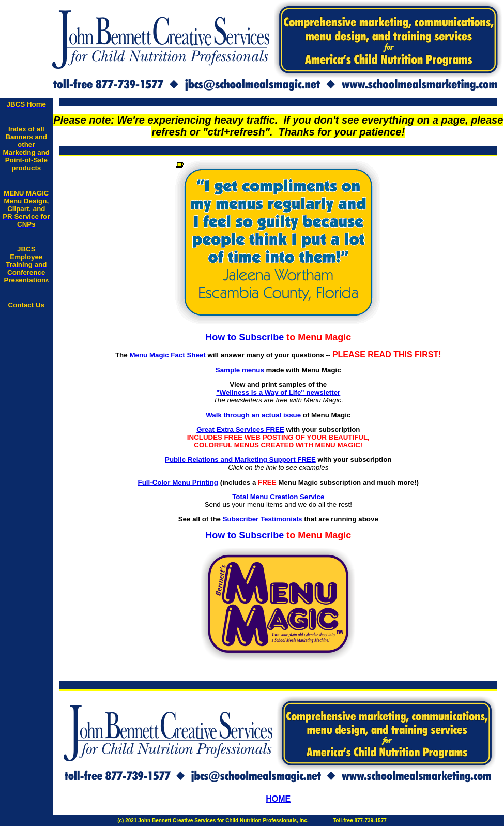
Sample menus (240, 370)
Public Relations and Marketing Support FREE (240, 460)
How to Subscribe (245, 337)
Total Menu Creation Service (278, 497)
